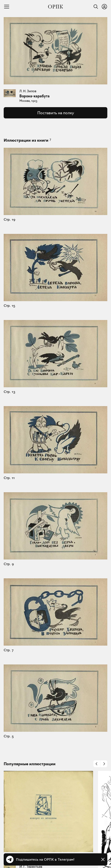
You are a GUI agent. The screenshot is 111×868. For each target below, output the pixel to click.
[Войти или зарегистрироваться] (104, 7)
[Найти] (95, 7)
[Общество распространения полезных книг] (55, 7)
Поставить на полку (56, 113)
